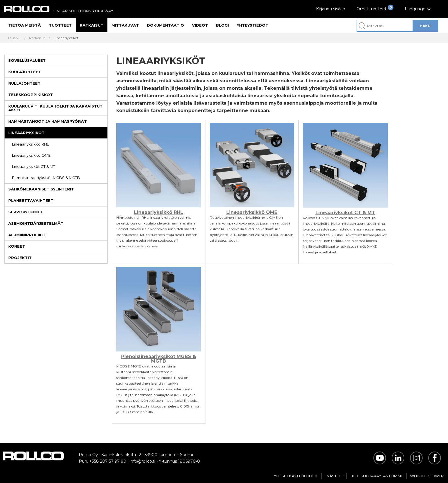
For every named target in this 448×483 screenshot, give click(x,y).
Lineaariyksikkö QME (31, 155)
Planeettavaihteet (31, 200)
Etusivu (14, 38)
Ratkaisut (92, 25)
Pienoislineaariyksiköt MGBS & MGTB (46, 178)
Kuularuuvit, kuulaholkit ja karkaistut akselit (55, 108)
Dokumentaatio (165, 25)
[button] (419, 9)
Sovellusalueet (27, 60)
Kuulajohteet (25, 72)
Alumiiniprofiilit (27, 235)
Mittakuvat (125, 25)
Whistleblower (427, 476)
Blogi (222, 25)
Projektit (20, 258)
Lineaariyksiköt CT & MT (34, 166)
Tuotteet (60, 25)
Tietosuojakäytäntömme (377, 476)
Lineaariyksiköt (26, 133)
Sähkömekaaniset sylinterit (41, 189)
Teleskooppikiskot (31, 95)
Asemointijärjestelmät (36, 223)
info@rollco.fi (143, 461)
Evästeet (334, 476)
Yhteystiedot (253, 25)
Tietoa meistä (25, 25)
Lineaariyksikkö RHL (30, 144)
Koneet (17, 246)
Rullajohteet (24, 83)
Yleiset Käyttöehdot (296, 476)
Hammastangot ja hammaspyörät (48, 121)
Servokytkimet (26, 212)
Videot (200, 25)
